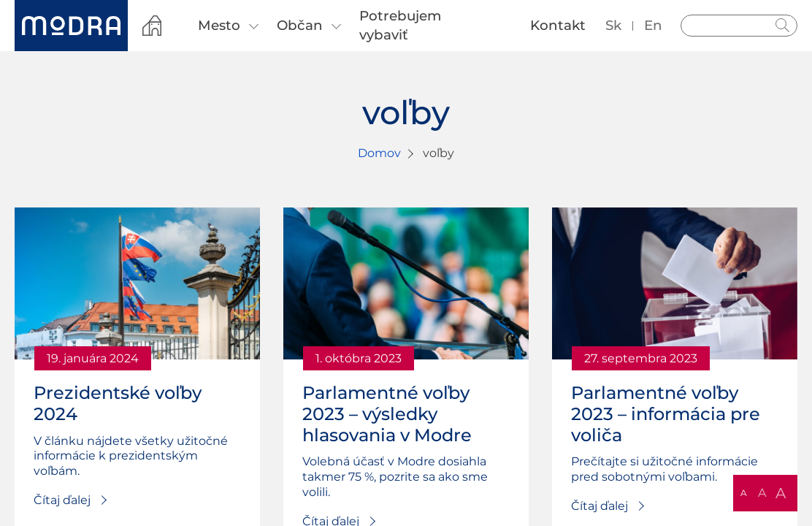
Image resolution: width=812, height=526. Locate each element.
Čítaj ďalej (62, 500)
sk (613, 25)
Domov (379, 153)
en (653, 25)
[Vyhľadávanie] (739, 26)
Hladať (783, 26)
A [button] (744, 493)
